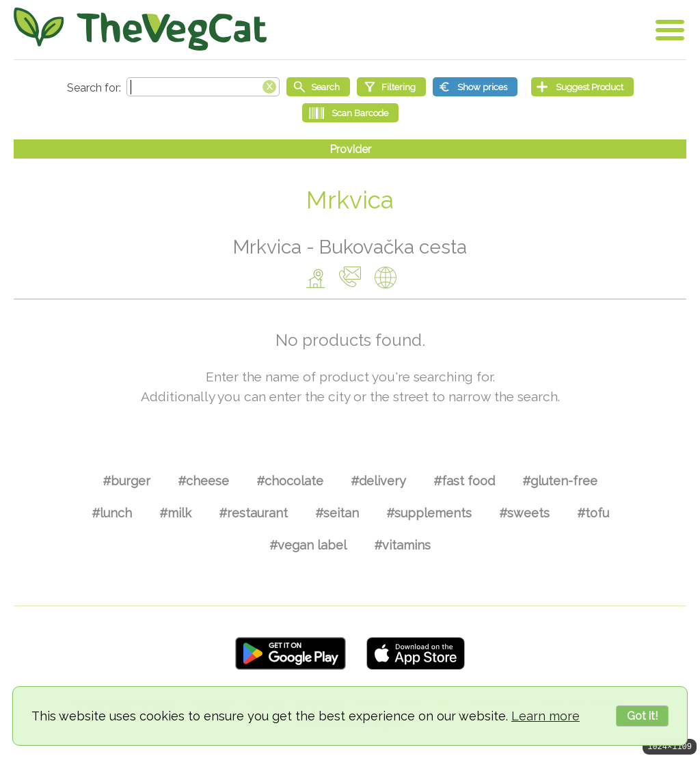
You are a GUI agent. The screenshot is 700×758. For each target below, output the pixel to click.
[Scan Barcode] (350, 113)
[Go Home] (140, 29)
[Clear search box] (269, 85)
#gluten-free (560, 481)
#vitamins (402, 545)
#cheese (203, 481)
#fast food (464, 481)
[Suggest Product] (582, 87)
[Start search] (318, 87)
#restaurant (253, 513)
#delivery (378, 481)
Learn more (546, 716)
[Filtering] (391, 87)
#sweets (524, 513)
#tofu (593, 513)
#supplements (429, 513)
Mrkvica (350, 200)
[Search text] (203, 87)
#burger (126, 481)
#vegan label (308, 545)
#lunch (112, 513)
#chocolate (290, 481)
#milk (175, 513)
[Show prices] (475, 87)
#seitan (337, 513)
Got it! (642, 716)
